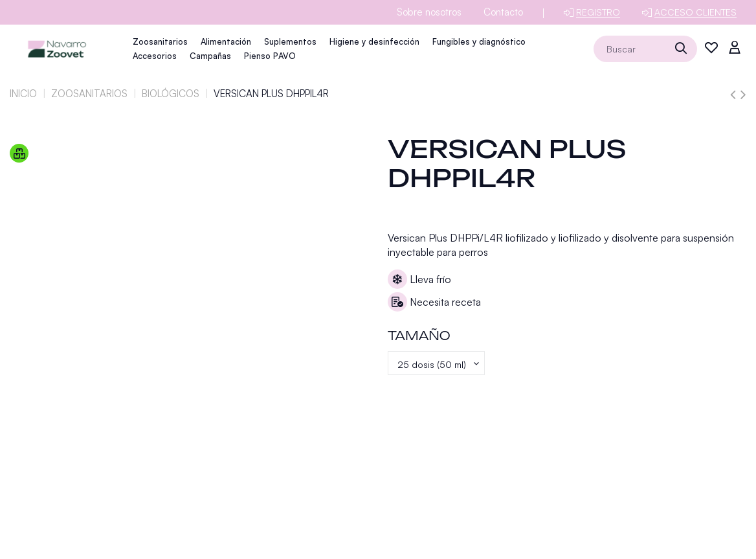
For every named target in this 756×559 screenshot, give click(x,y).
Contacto (503, 12)
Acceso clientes (695, 12)
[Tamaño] (440, 365)
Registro (598, 12)
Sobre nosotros (429, 12)
